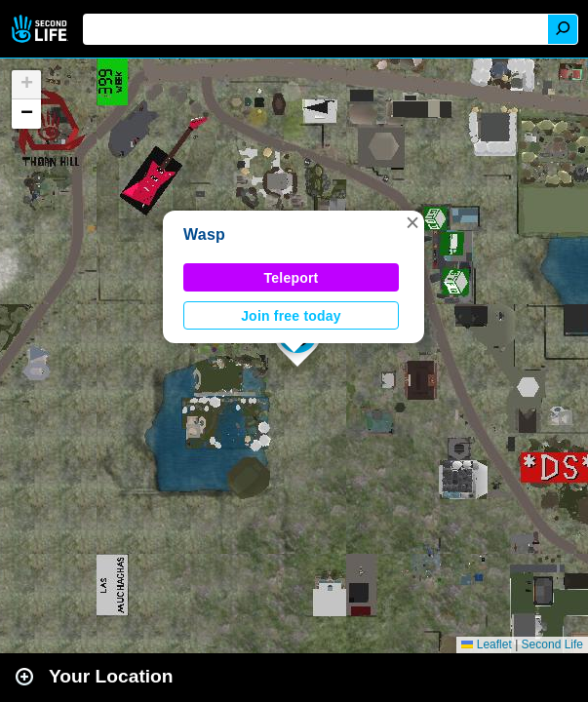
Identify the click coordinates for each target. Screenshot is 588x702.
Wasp (204, 234)
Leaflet (486, 644)
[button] (412, 222)
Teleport (292, 278)
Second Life (41, 29)
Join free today (291, 316)
